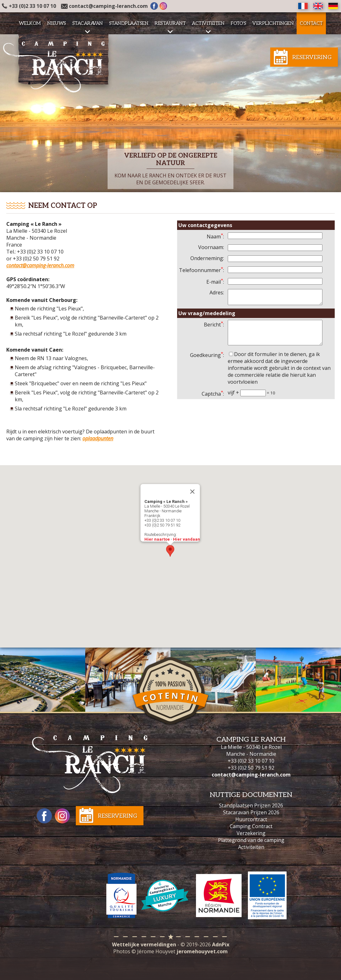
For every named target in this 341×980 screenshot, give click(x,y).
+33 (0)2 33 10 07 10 (29, 6)
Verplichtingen (273, 23)
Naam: (215, 237)
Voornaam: (211, 247)
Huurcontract (251, 819)
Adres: (217, 292)
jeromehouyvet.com (202, 951)
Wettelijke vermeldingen (144, 944)
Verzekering (251, 833)
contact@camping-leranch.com (108, 6)
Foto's (238, 23)
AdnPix (221, 944)
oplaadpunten (98, 438)
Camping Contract (251, 826)
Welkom (30, 23)
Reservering (312, 57)
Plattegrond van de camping (251, 840)
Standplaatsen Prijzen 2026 (251, 805)
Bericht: (214, 327)
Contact (311, 23)
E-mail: (215, 282)
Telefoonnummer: (201, 270)
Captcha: (213, 401)
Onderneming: (207, 258)
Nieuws (57, 23)
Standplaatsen (129, 23)
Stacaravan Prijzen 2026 (251, 812)
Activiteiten (251, 847)
